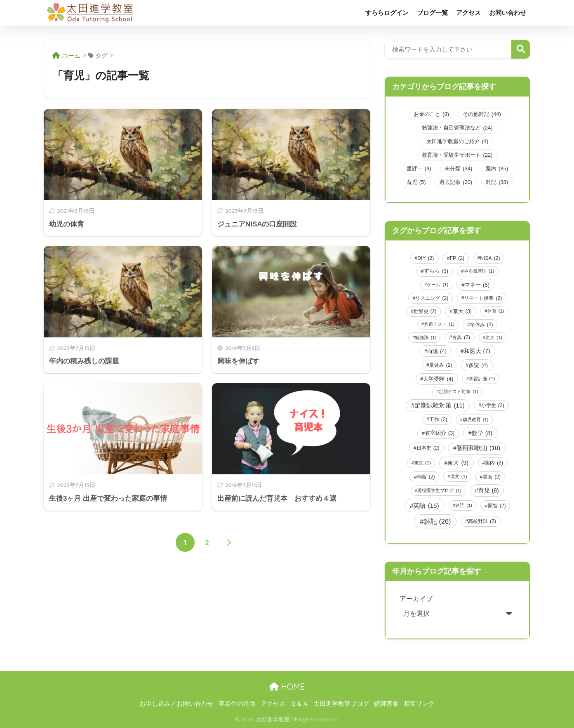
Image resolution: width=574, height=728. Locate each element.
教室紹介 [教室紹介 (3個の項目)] (440, 433)
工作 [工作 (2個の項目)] (438, 419)
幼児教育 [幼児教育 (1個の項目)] (476, 419)
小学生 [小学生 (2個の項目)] (493, 405)
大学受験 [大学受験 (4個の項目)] (438, 379)
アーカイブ (416, 598)
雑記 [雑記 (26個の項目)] (438, 521)
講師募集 (386, 704)
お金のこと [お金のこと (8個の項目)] (431, 114)
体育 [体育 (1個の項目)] (496, 311)
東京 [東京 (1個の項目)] (422, 463)
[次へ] (229, 542)
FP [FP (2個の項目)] (457, 258)
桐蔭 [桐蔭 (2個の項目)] (426, 477)
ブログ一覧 (432, 13)
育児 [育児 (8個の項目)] (489, 490)
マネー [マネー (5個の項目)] (477, 285)
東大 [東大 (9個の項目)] (458, 463)
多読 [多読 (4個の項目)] (478, 365)
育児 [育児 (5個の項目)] (416, 182)
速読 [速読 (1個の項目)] (464, 505)
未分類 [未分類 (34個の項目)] (458, 168)
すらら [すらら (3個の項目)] (436, 271)
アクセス (468, 13)
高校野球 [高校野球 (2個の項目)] (482, 521)
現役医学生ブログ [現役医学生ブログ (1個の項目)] (439, 490)
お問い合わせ (508, 13)
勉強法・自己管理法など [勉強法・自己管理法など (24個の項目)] (457, 128)
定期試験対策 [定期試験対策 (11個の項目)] (439, 405)
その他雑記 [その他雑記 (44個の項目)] (482, 114)
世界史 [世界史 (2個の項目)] (425, 311)
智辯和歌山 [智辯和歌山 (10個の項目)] (478, 448)
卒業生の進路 (237, 704)
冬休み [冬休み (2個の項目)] (482, 325)
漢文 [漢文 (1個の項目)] (459, 476)
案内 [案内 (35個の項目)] (497, 168)
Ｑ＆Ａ (299, 704)
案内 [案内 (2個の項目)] (494, 463)
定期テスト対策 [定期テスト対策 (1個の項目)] (459, 392)
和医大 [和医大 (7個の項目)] (477, 351)
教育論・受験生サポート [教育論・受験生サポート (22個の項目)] (457, 155)
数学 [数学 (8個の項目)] (482, 434)
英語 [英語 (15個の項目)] (426, 505)
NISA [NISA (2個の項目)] (490, 258)
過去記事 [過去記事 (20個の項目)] (456, 182)
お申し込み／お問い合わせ (176, 704)
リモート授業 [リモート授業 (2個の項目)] (483, 298)
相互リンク (419, 704)
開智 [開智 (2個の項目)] (497, 506)
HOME (287, 687)
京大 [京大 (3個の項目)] (462, 311)
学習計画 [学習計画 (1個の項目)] (482, 379)
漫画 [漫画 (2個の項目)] (492, 477)
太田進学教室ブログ (341, 704)
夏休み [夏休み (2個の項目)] (441, 365)
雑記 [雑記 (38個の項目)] (497, 182)
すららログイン (387, 13)
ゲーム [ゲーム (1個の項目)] (438, 285)
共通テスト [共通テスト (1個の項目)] (439, 324)
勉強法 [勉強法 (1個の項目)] (426, 337)
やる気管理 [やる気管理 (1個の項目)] (479, 271)
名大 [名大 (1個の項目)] (494, 337)
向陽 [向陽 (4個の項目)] (437, 351)
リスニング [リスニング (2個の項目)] (432, 298)
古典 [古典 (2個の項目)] (461, 337)
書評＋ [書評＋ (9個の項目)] (419, 168)
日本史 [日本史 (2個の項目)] (428, 448)
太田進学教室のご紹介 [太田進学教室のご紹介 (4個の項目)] (458, 141)
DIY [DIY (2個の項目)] (426, 258)
